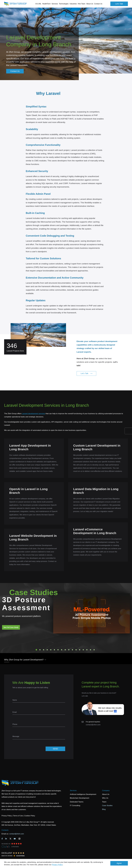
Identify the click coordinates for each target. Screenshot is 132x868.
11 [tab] (72, 650)
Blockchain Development (80, 798)
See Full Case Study (11, 627)
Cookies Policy (30, 816)
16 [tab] (91, 650)
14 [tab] (83, 650)
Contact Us (98, 4)
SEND (55, 749)
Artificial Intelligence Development (83, 794)
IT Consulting (75, 806)
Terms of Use (18, 816)
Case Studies (107, 806)
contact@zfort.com (93, 725)
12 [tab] (76, 650)
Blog (104, 809)
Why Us (105, 798)
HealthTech (46, 4)
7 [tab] (58, 650)
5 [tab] (51, 650)
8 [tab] (62, 650)
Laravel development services (34, 414)
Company (106, 791)
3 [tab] (44, 650)
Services (73, 791)
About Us (106, 794)
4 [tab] (47, 650)
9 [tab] (65, 650)
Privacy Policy (57, 865)
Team (104, 802)
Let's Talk (119, 4)
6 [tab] (54, 650)
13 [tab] (80, 650)
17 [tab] (94, 650)
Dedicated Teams (77, 802)
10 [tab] (69, 650)
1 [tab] (36, 650)
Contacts (5, 830)
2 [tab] (40, 650)
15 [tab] (87, 650)
